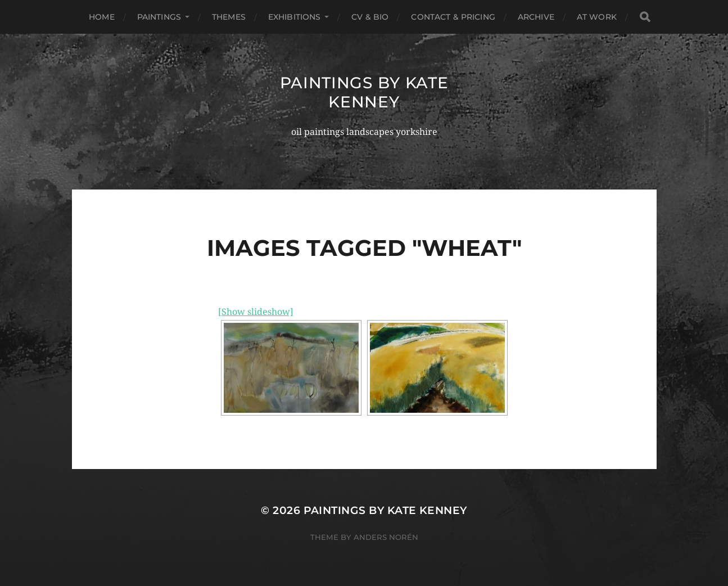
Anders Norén (386, 537)
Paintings (159, 17)
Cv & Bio (370, 17)
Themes (229, 17)
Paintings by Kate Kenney (364, 92)
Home (102, 17)
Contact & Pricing (453, 17)
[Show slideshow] (256, 312)
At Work (597, 17)
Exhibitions (295, 17)
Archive (536, 17)
